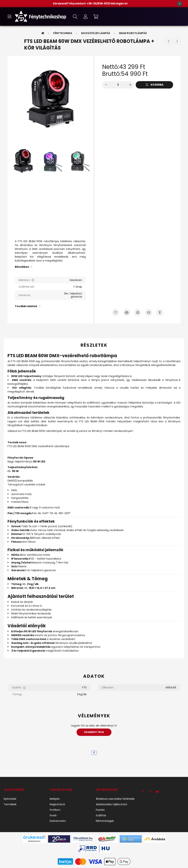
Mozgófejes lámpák (96, 33)
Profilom (55, 810)
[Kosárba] (154, 85)
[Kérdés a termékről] (160, 312)
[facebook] (94, 753)
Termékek (10, 804)
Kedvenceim (58, 821)
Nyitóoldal (10, 799)
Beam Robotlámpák (133, 33)
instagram (150, 792)
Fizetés (100, 810)
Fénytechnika (63, 33)
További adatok (26, 306)
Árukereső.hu (34, 841)
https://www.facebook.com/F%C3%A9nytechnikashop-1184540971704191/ (143, 792)
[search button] (75, 17)
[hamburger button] (9, 17)
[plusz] (130, 85)
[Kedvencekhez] (116, 312)
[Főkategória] (43, 33)
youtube (157, 792)
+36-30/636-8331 (99, 3)
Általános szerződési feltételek (115, 799)
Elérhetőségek (105, 821)
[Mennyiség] (118, 85)
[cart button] (96, 17)
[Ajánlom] (149, 312)
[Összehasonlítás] (127, 312)
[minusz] (106, 85)
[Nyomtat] (138, 312)
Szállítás (101, 815)
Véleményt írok (94, 732)
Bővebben (22, 267)
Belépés (55, 799)
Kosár (53, 815)
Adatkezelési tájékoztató (112, 804)
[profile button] (85, 17)
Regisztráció (57, 804)
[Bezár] (180, 4)
